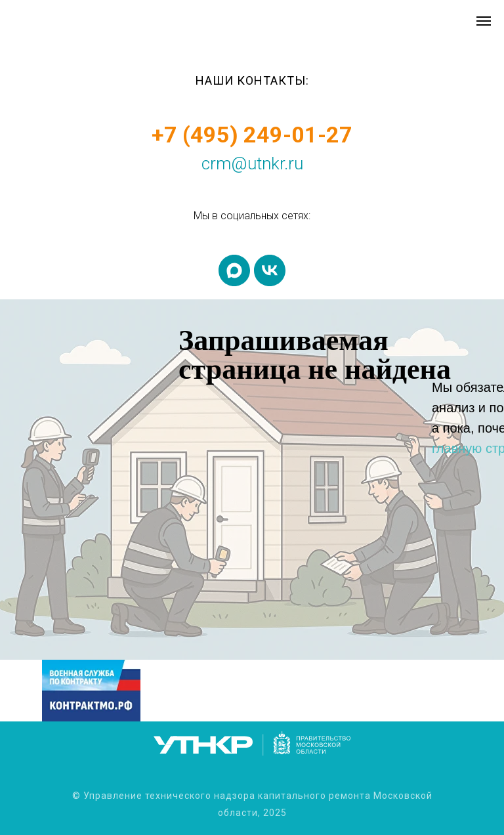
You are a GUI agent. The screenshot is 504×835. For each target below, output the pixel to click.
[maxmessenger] (234, 270)
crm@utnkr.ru (252, 163)
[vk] (270, 270)
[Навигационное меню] (484, 21)
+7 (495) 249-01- (239, 135)
